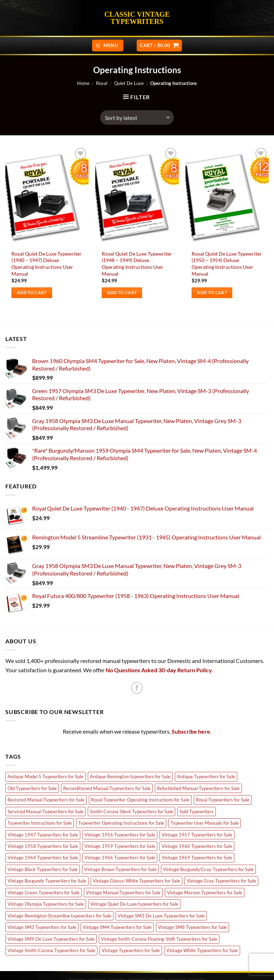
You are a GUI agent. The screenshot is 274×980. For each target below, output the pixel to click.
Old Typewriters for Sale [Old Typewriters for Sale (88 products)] (32, 788)
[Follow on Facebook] (137, 688)
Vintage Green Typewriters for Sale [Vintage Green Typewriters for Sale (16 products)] (44, 893)
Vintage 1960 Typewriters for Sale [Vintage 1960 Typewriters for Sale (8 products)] (197, 846)
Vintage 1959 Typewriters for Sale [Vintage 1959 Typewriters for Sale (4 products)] (120, 846)
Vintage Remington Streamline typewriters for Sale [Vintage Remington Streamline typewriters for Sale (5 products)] (59, 916)
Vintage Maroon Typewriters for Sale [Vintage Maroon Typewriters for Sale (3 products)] (205, 893)
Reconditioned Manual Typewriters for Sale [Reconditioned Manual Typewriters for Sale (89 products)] (107, 788)
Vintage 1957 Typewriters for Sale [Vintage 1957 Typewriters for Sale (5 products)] (197, 835)
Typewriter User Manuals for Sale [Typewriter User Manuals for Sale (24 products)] (205, 823)
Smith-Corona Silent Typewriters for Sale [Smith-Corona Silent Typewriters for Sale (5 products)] (131, 811)
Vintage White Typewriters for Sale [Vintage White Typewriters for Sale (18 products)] (202, 950)
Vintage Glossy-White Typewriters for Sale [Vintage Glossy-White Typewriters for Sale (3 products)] (136, 881)
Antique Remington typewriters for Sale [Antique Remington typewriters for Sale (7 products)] (130, 777)
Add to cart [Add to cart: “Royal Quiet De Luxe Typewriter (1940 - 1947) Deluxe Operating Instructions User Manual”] (32, 293)
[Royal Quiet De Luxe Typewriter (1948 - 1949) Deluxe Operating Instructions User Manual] (137, 196)
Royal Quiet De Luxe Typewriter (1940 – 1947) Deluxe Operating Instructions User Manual (47, 264)
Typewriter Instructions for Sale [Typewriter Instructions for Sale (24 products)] (40, 823)
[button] (108, 46)
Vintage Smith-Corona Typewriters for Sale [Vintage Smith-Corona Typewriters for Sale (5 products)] (51, 950)
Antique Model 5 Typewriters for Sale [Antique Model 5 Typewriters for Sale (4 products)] (45, 777)
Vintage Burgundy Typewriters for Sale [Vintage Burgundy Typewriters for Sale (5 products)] (47, 881)
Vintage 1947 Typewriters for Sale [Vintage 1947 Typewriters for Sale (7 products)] (43, 835)
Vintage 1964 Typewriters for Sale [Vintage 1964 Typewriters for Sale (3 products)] (43, 858)
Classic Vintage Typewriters (137, 18)
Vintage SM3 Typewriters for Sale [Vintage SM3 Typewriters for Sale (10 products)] (42, 927)
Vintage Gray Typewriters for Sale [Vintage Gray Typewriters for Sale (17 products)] (221, 881)
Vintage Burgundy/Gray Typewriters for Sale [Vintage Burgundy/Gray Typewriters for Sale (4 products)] (208, 869)
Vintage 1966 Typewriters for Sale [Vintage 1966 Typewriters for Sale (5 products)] (120, 858)
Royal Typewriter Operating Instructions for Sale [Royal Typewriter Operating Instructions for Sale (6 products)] (140, 800)
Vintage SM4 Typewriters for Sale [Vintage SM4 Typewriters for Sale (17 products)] (117, 927)
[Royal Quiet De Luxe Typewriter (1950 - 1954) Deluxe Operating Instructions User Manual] (227, 196)
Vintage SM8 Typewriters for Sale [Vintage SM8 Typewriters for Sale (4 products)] (192, 927)
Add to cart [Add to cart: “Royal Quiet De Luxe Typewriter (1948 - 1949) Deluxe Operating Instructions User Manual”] (122, 293)
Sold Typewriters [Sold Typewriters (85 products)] (197, 811)
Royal (102, 83)
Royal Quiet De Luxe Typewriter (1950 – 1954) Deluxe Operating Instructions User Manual (227, 264)
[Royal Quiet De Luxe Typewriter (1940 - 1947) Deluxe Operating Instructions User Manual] (47, 196)
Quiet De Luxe (129, 83)
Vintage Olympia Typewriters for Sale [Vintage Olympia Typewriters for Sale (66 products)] (46, 904)
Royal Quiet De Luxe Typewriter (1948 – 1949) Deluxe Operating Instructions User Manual (137, 264)
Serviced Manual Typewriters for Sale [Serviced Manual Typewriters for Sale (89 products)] (45, 811)
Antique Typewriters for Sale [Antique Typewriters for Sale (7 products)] (206, 777)
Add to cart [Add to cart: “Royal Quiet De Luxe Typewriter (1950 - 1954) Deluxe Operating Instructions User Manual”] (212, 293)
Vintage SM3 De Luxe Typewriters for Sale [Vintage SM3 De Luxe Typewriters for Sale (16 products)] (161, 916)
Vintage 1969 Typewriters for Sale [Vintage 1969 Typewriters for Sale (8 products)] (197, 858)
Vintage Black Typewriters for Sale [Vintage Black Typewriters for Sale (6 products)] (43, 869)
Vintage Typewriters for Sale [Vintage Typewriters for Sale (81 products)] (131, 950)
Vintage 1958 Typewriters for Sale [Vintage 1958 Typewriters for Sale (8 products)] (43, 846)
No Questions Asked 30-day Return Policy (159, 670)
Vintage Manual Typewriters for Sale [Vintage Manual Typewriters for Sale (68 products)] (123, 893)
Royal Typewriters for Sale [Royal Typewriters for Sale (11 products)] (223, 800)
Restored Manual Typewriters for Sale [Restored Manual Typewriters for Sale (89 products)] (46, 800)
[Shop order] (137, 117)
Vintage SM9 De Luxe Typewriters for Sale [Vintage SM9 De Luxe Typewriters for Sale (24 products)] (51, 939)
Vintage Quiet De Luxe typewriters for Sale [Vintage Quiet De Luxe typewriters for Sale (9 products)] (134, 904)
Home (83, 83)
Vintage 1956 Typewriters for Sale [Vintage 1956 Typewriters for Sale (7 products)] (120, 835)
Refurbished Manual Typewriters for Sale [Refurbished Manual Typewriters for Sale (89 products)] (198, 788)
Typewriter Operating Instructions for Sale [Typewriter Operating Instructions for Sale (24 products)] (121, 823)
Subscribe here (191, 731)
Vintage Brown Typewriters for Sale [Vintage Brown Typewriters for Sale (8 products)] (120, 869)
